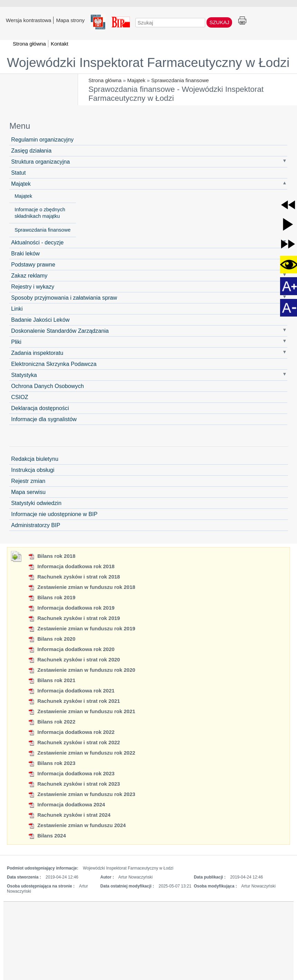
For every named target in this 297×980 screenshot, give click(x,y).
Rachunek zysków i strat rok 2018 (74, 577)
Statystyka (24, 375)
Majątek (137, 80)
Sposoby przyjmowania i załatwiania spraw (64, 298)
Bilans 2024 (47, 836)
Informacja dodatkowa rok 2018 (71, 566)
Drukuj (242, 21)
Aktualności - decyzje (37, 242)
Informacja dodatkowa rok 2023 (71, 773)
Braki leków (25, 253)
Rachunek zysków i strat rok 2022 (74, 742)
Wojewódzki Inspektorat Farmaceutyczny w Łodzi (148, 62)
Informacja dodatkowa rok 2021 (71, 691)
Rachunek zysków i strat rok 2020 (74, 659)
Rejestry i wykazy (33, 287)
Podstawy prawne (33, 264)
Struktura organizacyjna (40, 162)
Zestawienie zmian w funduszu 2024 (77, 825)
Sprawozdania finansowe (180, 80)
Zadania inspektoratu (37, 353)
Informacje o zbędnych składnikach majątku (40, 213)
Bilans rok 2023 (52, 763)
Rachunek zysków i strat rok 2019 (74, 618)
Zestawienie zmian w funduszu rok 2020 (82, 670)
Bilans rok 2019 (52, 597)
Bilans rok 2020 (52, 639)
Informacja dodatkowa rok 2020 (71, 649)
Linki (17, 309)
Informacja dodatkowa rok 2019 (71, 608)
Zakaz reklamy (29, 275)
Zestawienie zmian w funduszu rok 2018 (82, 587)
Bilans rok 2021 (52, 680)
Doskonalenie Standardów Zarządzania (60, 331)
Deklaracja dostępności (40, 408)
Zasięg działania (31, 151)
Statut (18, 173)
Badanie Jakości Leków (40, 320)
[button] (288, 205)
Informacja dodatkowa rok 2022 (71, 732)
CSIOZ (20, 397)
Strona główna (105, 80)
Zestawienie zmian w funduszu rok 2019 (82, 628)
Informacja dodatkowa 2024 (66, 804)
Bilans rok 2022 (52, 722)
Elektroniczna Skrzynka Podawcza (54, 364)
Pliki (16, 342)
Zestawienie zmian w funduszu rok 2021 (82, 711)
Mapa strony (70, 20)
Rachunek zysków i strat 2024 (69, 815)
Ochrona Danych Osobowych (47, 386)
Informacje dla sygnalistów (44, 419)
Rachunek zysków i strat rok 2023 (74, 784)
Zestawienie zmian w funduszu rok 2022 (82, 753)
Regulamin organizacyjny (42, 139)
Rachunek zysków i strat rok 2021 (74, 701)
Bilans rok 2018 (52, 556)
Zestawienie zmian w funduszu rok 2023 (82, 794)
